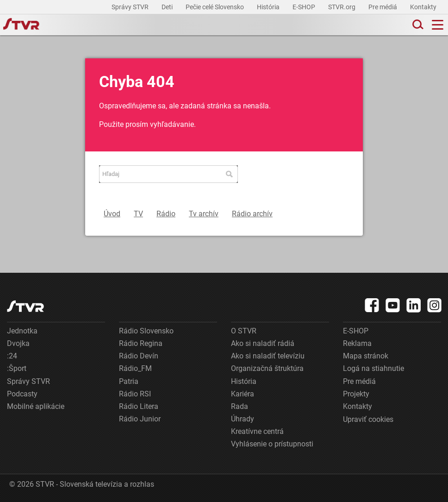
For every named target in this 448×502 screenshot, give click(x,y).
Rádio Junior (140, 419)
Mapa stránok (366, 356)
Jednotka (22, 331)
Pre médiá (383, 7)
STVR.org (342, 7)
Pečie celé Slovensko (215, 7)
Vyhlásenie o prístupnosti (272, 444)
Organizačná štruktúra (267, 368)
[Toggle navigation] (438, 25)
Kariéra (243, 394)
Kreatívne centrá (257, 431)
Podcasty (22, 394)
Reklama (357, 343)
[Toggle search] (417, 25)
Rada (240, 406)
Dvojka (18, 343)
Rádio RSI (135, 394)
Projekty (356, 394)
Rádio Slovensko (146, 331)
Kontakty (423, 7)
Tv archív (204, 214)
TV (138, 214)
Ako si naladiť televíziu (268, 356)
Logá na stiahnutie (373, 368)
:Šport (17, 368)
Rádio (166, 214)
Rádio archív (252, 214)
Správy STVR (131, 7)
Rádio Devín (139, 356)
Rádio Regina (141, 343)
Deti (168, 7)
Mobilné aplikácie (36, 406)
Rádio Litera (139, 406)
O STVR (244, 331)
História (269, 7)
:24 (12, 356)
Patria (129, 381)
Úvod (112, 214)
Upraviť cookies (368, 419)
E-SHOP (305, 7)
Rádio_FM (135, 368)
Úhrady (243, 419)
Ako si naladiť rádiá (263, 343)
